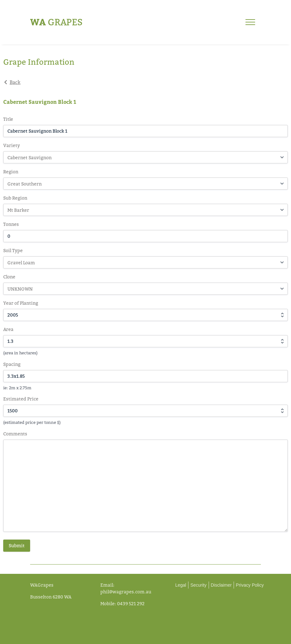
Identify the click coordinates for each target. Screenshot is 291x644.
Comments (15, 434)
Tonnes (11, 224)
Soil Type (13, 250)
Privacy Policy (250, 585)
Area (8, 329)
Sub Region (15, 198)
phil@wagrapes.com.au (126, 592)
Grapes (56, 22)
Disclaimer (221, 585)
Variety (12, 145)
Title (8, 119)
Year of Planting (21, 303)
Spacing (12, 364)
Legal (181, 585)
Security (199, 585)
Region (11, 172)
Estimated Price (21, 399)
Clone (9, 277)
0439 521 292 (131, 603)
